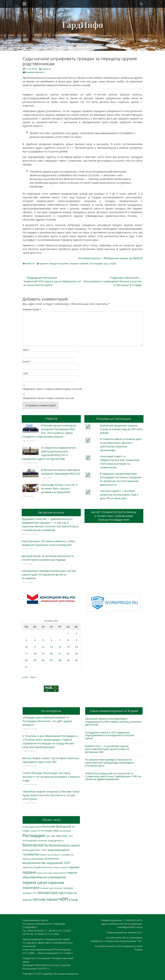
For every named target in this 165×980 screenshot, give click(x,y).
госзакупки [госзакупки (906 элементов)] (31, 854)
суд (105, 263)
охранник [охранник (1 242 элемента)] (56, 883)
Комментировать (35, 72)
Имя (26, 350)
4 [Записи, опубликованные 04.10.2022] (35, 640)
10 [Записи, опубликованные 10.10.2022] (26, 647)
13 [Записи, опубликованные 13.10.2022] (51, 647)
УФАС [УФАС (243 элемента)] (48, 836)
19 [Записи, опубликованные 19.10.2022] (43, 654)
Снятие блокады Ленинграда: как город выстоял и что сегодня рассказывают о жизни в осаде (51, 777)
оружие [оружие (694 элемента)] (74, 867)
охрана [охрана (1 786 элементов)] (29, 872)
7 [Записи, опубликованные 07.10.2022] (60, 640)
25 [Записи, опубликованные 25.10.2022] (35, 660)
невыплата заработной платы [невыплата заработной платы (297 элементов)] (38, 867)
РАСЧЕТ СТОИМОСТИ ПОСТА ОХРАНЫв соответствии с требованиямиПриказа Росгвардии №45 (114, 516)
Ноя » (33, 677)
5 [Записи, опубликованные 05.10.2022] (43, 640)
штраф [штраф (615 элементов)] (73, 900)
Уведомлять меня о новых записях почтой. (49, 398)
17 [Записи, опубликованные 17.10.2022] (26, 654)
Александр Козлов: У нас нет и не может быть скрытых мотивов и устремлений (59, 488)
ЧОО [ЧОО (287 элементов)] (70, 836)
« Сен (25, 677)
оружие (43, 263)
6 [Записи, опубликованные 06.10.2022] (51, 640)
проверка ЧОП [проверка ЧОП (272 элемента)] (30, 893)
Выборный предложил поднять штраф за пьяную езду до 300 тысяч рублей (122, 429)
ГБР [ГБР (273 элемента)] (73, 827)
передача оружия (59, 263)
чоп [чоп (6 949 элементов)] (63, 899)
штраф (112, 263)
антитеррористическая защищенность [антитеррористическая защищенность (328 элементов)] (43, 841)
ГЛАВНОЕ (51, 419)
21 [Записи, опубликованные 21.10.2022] (60, 654)
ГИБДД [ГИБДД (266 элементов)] (26, 831)
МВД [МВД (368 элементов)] (56, 831)
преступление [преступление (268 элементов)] (56, 888)
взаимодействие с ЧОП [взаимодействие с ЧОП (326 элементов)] (35, 850)
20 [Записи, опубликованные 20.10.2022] (51, 654)
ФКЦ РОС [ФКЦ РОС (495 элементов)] (62, 836)
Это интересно (51, 711)
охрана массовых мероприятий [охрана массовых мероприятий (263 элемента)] (52, 873)
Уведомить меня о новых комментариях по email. (53, 389)
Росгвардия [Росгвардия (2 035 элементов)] (34, 835)
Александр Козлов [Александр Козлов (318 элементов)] (32, 827)
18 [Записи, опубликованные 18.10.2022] (35, 654)
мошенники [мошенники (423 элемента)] (52, 859)
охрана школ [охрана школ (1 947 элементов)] (35, 882)
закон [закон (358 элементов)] (43, 855)
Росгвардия (96, 263)
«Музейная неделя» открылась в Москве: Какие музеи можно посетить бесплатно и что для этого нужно (51, 795)
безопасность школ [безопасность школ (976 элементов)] (64, 845)
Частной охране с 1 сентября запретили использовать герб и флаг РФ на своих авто (119, 495)
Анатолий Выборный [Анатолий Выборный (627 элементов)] (56, 827)
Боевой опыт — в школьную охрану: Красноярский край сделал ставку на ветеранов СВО (107, 749)
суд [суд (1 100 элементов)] (61, 892)
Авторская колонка (51, 512)
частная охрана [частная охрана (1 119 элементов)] (45, 899)
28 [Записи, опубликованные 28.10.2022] (60, 660)
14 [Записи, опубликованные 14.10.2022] (60, 647)
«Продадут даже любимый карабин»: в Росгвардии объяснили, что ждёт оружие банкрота (47, 721)
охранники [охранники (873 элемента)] (31, 888)
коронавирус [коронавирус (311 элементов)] (37, 859)
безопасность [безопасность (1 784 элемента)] (35, 845)
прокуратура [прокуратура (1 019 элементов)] (48, 892)
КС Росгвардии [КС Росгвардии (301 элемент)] (45, 831)
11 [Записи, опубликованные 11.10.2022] (35, 647)
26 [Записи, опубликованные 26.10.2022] (43, 660)
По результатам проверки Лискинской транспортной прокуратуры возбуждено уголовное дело (109, 763)
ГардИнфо (82, 25)
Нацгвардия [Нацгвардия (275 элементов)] (65, 831)
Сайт (25, 373)
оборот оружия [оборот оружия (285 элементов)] (61, 867)
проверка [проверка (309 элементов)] (68, 888)
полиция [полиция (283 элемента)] (44, 888)
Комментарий (32, 309)
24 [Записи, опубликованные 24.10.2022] (26, 660)
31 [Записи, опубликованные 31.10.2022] (26, 667)
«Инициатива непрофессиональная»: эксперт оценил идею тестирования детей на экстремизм (49, 575)
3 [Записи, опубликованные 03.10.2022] (26, 640)
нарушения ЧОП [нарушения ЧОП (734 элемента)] (58, 863)
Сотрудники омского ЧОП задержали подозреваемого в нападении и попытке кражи (110, 735)
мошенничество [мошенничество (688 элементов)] (34, 863)
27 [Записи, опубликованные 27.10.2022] (51, 660)
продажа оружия (79, 263)
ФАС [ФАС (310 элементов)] (53, 836)
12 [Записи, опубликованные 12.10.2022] (43, 647)
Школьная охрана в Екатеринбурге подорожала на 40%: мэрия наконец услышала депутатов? (113, 722)
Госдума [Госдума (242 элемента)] (33, 831)
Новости (46, 69)
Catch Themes (138, 948)
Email (27, 362)
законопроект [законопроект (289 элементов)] (54, 855)
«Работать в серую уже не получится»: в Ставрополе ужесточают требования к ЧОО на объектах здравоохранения (113, 776)
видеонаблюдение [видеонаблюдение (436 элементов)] (59, 850)
